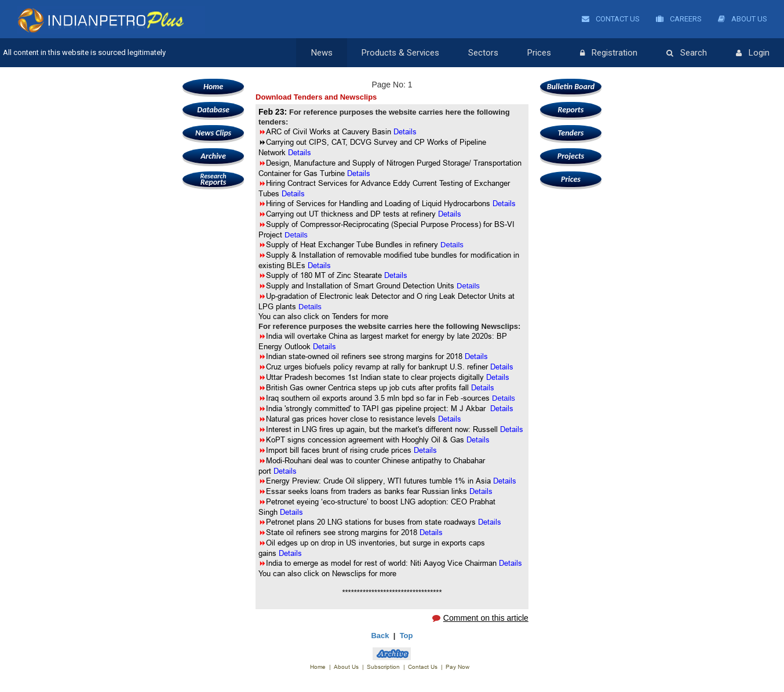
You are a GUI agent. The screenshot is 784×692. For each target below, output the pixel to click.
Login (753, 53)
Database (213, 110)
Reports (213, 179)
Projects (571, 156)
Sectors (483, 53)
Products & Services (400, 53)
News (322, 53)
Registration (609, 53)
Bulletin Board (571, 87)
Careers (679, 19)
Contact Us (611, 19)
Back (380, 636)
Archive (213, 156)
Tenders (570, 133)
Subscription (383, 667)
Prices (539, 53)
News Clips (213, 133)
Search (687, 53)
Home (213, 87)
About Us (743, 19)
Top (406, 636)
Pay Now (457, 667)
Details (296, 235)
